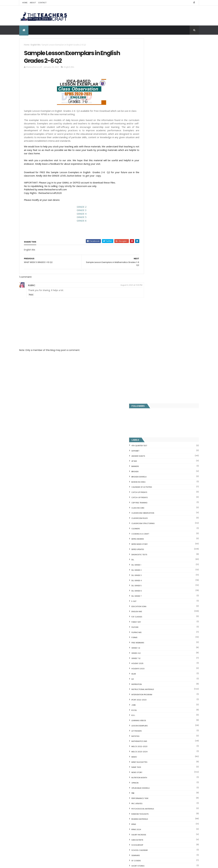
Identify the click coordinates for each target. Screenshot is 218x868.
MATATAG (149, 371)
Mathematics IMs (153, 376)
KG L (147, 350)
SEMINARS (150, 491)
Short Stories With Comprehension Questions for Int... (170, 738)
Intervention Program (156, 330)
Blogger (170, 808)
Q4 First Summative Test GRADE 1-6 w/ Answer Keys (44, 693)
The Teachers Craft (155, 667)
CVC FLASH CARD (150, 709)
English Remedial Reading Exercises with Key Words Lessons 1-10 (168, 777)
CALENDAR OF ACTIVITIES (156, 122)
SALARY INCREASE (153, 470)
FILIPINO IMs (150, 267)
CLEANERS (150, 164)
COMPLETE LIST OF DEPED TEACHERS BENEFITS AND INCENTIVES (175, 624)
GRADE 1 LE (150, 283)
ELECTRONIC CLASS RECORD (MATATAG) (115, 815)
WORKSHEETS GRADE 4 (155, 584)
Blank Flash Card (150, 713)
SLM (147, 511)
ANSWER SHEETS (152, 91)
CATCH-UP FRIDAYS (154, 133)
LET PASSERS (151, 366)
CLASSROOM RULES (154, 153)
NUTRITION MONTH (153, 413)
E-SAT (148, 236)
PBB (147, 428)
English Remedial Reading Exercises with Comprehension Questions (163, 784)
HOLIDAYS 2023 (152, 304)
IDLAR (148, 309)
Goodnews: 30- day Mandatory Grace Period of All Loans (168, 743)
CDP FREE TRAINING (153, 138)
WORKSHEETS (151, 563)
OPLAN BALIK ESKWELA (154, 423)
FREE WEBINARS (152, 278)
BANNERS (149, 101)
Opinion (149, 418)
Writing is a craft (154, 605)
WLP (147, 558)
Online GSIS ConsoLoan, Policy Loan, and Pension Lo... (169, 765)
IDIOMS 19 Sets (149, 772)
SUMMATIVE (150, 527)
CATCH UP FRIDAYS (153, 127)
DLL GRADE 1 (150, 200)
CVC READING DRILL (151, 761)
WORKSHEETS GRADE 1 (155, 568)
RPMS (148, 459)
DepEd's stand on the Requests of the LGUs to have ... (170, 731)
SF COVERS (150, 496)
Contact (42, 3)
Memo (148, 392)
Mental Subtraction (152, 720)
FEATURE (149, 262)
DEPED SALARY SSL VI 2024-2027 (173, 635)
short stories (152, 501)
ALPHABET (149, 86)
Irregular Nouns (149, 723)
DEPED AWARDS (152, 174)
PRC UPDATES (151, 439)
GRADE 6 (78, 221)
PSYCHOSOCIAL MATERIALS (157, 444)
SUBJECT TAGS (152, 522)
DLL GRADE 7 (150, 231)
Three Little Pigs (150, 792)
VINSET (148, 542)
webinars (150, 548)
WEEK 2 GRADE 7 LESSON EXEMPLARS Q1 (176, 647)
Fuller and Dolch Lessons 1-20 (157, 727)
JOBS (148, 340)
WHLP (148, 553)
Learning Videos (153, 356)
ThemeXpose (36, 864)
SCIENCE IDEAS (149, 769)
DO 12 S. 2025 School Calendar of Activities (111, 801)
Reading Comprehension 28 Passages (162, 734)
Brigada (149, 107)
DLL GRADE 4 (150, 216)
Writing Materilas (154, 610)
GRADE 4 (78, 215)
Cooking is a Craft (154, 169)
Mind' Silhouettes (153, 397)
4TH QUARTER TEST (153, 81)
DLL (147, 195)
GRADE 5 (78, 218)
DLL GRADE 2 (150, 205)
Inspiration (151, 319)
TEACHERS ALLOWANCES (156, 532)
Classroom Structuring (157, 159)
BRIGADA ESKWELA (153, 112)
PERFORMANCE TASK (154, 433)
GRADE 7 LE (150, 293)
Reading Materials (154, 454)
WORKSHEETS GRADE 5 (155, 589)
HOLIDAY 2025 (151, 299)
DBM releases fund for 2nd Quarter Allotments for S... (170, 788)
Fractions (146, 716)
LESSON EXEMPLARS (154, 361)
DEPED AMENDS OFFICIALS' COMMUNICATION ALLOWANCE (110, 769)
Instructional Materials (157, 324)
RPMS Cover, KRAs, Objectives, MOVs (161, 796)
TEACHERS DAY (152, 537)
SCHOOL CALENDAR (154, 485)
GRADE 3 (78, 211)
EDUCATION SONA (153, 241)
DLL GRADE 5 (150, 221)
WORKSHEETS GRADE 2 (155, 573)
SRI (147, 517)
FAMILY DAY (150, 257)
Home (25, 3)
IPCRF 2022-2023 (153, 335)
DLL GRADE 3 (150, 210)
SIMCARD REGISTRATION (155, 506)
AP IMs (148, 96)
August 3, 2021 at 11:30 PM (125, 286)
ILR (147, 314)
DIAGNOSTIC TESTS (153, 190)
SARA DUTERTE (151, 475)
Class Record (152, 143)
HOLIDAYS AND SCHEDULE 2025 (110, 784)
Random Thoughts (154, 449)
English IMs (36, 45)
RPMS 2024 (150, 465)
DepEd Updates (152, 184)
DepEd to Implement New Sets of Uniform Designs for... (168, 749)
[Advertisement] (78, 379)
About (33, 3)
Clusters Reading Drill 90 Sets (157, 758)
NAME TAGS (150, 402)
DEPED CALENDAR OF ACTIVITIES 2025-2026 (114, 750)
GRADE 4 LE (150, 288)
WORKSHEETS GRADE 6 (155, 594)
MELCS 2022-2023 (153, 382)
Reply (31, 296)
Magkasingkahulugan (153, 754)
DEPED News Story (154, 179)
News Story (151, 408)
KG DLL (148, 345)
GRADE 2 (78, 208)
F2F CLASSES (151, 252)
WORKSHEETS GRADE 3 (155, 579)
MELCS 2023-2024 (153, 387)
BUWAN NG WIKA (152, 117)
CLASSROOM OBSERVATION (157, 148)
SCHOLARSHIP (151, 480)
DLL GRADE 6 (151, 226)
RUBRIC (32, 286)
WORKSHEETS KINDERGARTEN (158, 599)
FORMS (148, 273)
